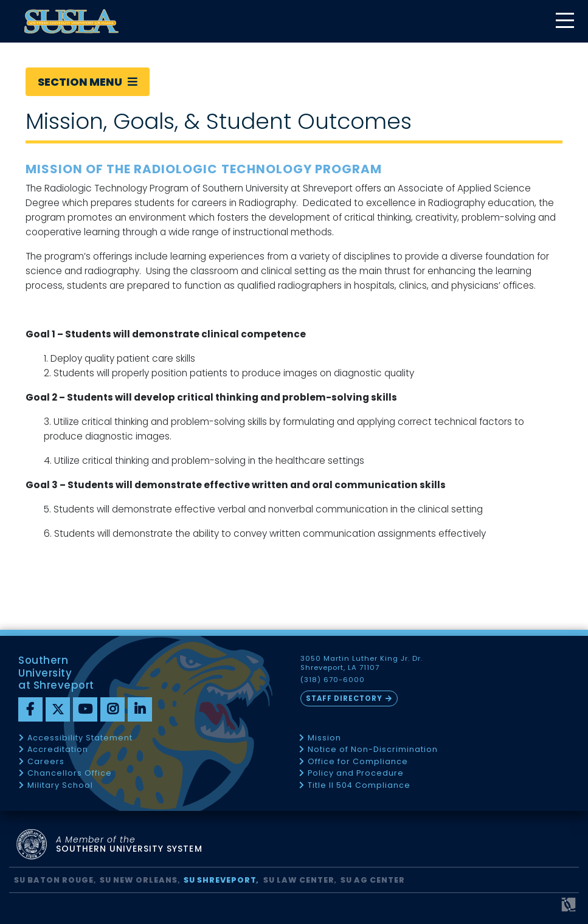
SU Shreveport (220, 880)
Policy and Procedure (356, 774)
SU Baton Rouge (54, 880)
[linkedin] (140, 709)
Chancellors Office (70, 774)
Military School (60, 786)
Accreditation (58, 750)
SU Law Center (299, 880)
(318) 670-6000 (333, 680)
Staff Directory (344, 698)
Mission (324, 738)
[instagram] (112, 709)
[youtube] (85, 709)
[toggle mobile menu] (564, 22)
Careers (46, 762)
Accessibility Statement (80, 738)
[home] (71, 21)
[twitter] (58, 709)
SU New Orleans (139, 880)
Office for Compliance (358, 762)
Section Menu (88, 82)
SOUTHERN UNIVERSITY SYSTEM (129, 845)
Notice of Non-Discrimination (373, 750)
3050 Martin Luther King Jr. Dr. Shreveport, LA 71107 (362, 663)
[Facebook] (30, 709)
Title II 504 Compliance (359, 786)
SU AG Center (373, 880)
